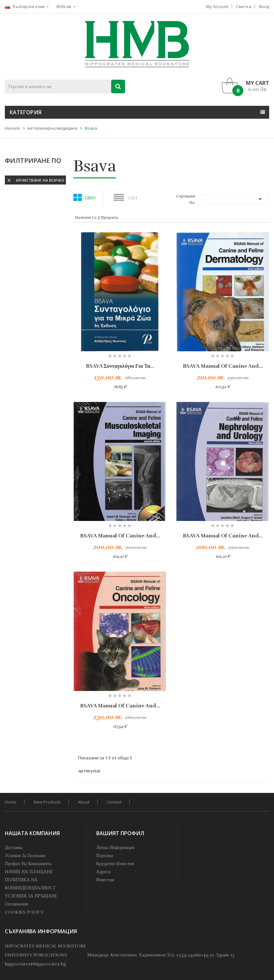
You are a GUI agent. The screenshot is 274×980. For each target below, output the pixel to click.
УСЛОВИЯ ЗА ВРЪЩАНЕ (31, 896)
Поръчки (105, 856)
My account (217, 7)
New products (47, 802)
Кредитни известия (115, 864)
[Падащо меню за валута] (68, 7)
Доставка (14, 848)
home (11, 802)
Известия (105, 880)
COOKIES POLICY (24, 912)
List (133, 198)
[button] (247, 86)
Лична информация (116, 848)
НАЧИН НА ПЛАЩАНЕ (29, 872)
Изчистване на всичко (35, 180)
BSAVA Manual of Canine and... (223, 366)
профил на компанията (28, 864)
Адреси (104, 872)
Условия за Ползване (25, 856)
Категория (26, 112)
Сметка (244, 7)
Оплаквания (16, 904)
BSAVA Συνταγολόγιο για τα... (120, 366)
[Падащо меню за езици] (28, 7)
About (84, 802)
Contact (114, 802)
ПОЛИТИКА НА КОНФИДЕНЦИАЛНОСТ (30, 884)
